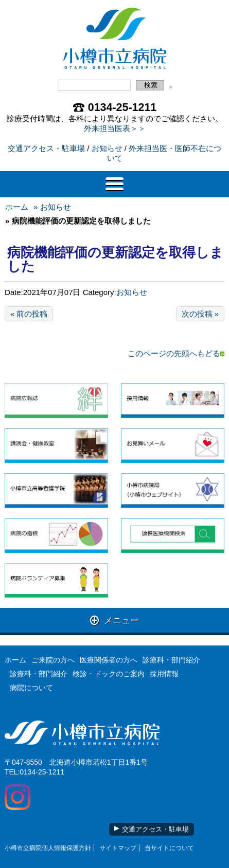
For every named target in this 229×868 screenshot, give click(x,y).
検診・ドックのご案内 (109, 674)
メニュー (114, 620)
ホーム (17, 207)
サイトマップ (118, 848)
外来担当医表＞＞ (115, 128)
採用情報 (164, 674)
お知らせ (107, 148)
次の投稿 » (200, 314)
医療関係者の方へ (109, 660)
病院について (31, 688)
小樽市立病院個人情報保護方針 (48, 848)
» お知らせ (52, 207)
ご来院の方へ (53, 660)
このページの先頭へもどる (176, 353)
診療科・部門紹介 (171, 660)
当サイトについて (169, 848)
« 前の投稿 (29, 314)
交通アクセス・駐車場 (46, 148)
